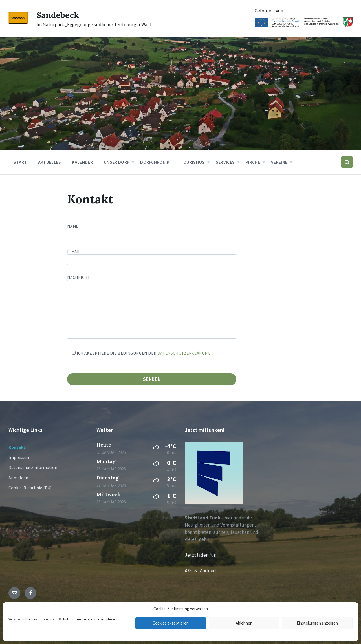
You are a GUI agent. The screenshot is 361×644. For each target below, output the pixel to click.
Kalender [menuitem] (82, 162)
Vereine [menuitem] (279, 162)
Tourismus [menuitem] (193, 162)
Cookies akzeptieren (171, 623)
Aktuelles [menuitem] (50, 162)
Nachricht (152, 307)
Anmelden (18, 478)
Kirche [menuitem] (253, 162)
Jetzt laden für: (201, 555)
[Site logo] (18, 23)
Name (180, 231)
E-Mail (152, 256)
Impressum (19, 457)
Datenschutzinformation (33, 467)
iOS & (192, 570)
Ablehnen (244, 623)
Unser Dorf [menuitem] (116, 162)
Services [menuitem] (225, 162)
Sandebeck (58, 15)
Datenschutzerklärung (184, 353)
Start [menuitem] (20, 162)
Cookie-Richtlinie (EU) (30, 488)
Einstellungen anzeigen (317, 623)
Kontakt (17, 447)
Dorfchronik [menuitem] (155, 162)
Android (208, 570)
